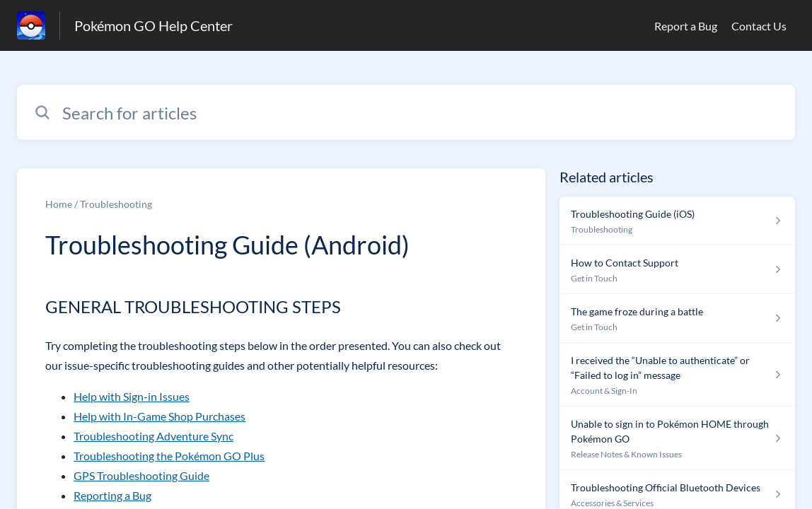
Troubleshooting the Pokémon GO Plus (169, 456)
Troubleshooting (116, 204)
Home (59, 204)
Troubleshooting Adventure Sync (153, 436)
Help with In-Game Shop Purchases (159, 416)
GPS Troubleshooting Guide (141, 475)
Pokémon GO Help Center (153, 25)
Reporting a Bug (112, 495)
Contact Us (759, 26)
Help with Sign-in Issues (132, 396)
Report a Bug (686, 26)
